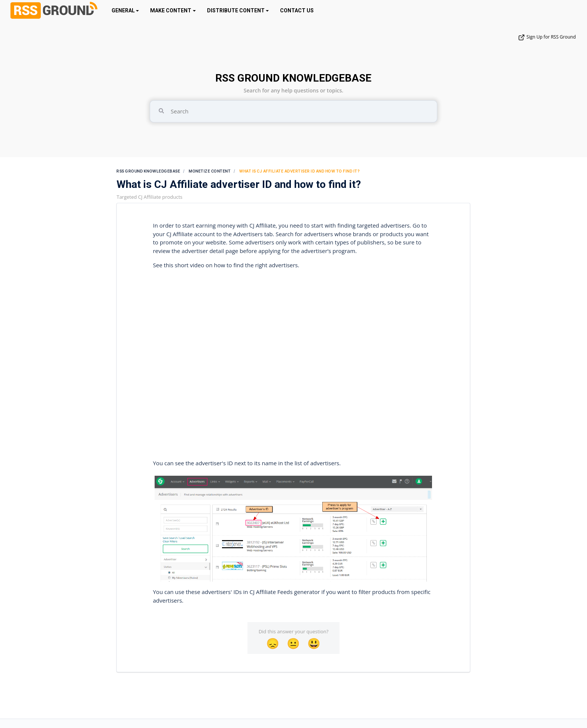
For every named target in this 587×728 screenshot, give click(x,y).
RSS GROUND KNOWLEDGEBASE (293, 78)
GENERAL (123, 10)
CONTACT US (297, 10)
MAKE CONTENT (171, 10)
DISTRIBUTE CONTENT (236, 10)
